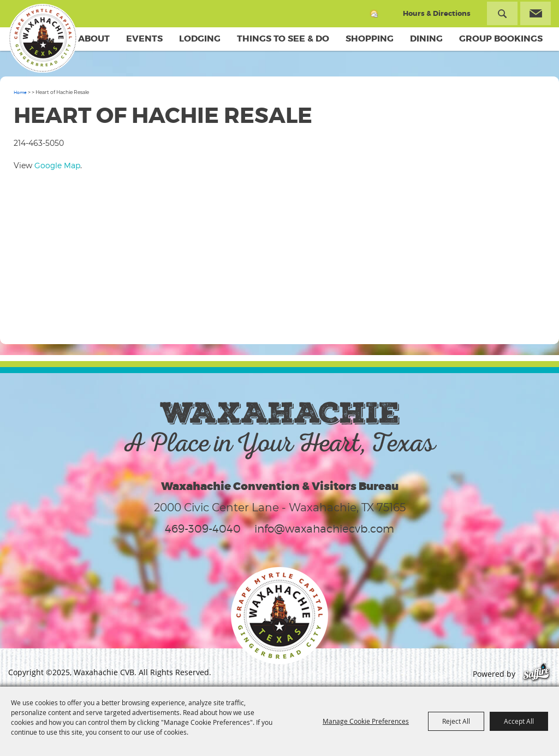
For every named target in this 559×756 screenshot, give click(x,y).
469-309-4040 (203, 529)
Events (144, 39)
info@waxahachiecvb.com (324, 529)
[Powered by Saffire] (536, 674)
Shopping (370, 39)
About (94, 39)
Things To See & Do (283, 39)
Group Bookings (501, 39)
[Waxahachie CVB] (43, 38)
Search (502, 13)
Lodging (200, 39)
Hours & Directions (437, 13)
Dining (426, 39)
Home (20, 92)
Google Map (57, 165)
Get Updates (536, 13)
